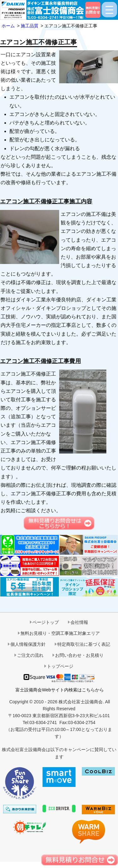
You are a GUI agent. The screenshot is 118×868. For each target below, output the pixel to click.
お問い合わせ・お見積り (79, 655)
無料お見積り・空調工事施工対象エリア (60, 633)
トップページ (60, 666)
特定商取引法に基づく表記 (84, 644)
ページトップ (46, 622)
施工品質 (30, 26)
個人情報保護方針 (28, 644)
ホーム (8, 26)
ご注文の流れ (30, 655)
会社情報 (79, 622)
